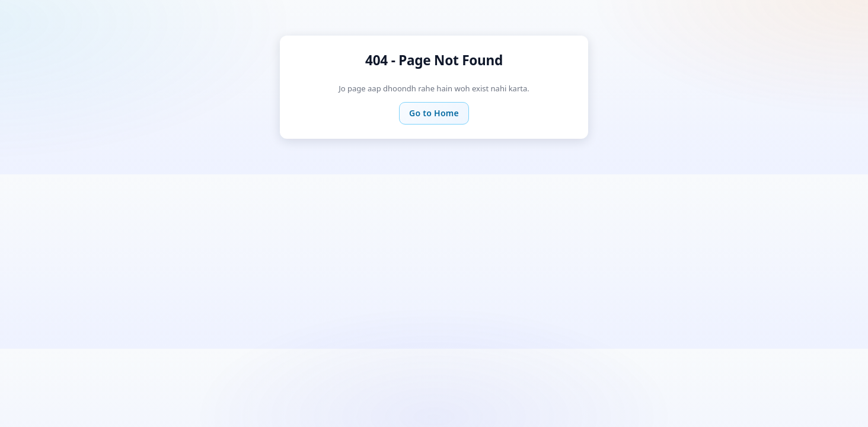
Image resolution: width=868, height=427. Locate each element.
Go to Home (434, 113)
